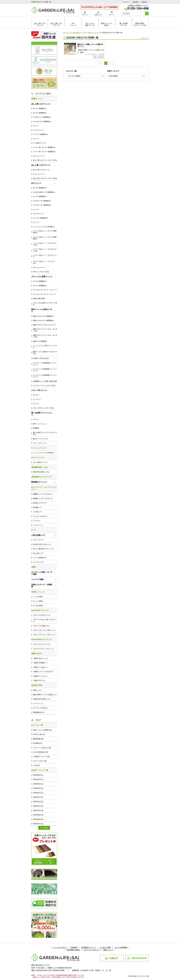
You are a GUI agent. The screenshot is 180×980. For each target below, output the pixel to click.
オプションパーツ (39, 156)
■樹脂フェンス (37, 99)
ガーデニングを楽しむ (40, 708)
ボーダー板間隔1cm (40, 109)
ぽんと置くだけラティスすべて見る (45, 178)
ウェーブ (36, 139)
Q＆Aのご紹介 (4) (39, 734)
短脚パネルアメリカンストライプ (44, 325)
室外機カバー (37, 507)
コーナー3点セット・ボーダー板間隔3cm (45, 238)
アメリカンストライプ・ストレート (45, 290)
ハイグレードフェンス (40, 358)
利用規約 (74, 947)
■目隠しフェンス (38, 592)
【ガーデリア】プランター (42, 644)
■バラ (33, 530)
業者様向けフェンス (39, 482)
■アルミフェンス (38, 457)
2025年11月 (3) (38, 806)
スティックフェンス (40, 443)
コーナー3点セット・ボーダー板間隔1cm (45, 232)
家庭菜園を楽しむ (39, 712)
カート (112, 13)
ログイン (126, 2)
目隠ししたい (37, 690)
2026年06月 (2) (38, 775)
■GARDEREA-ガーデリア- (42, 639)
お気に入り (98, 13)
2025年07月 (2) (38, 824)
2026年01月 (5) (38, 797)
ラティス (36, 404)
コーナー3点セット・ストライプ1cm (44, 262)
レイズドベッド (38, 525)
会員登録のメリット (88, 947)
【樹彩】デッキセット (40, 676)
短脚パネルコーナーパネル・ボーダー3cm (45, 336)
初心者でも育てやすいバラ (42, 544)
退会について (108, 950)
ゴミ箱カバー (37, 512)
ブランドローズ (38, 540)
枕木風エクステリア (40, 503)
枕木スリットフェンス (40, 439)
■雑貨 (33, 567)
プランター (37, 521)
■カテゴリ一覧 (37, 725)
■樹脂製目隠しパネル (40, 467)
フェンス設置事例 (121, 947)
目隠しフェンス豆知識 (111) (42, 730)
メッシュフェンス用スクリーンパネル (45, 346)
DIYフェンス (73, 24)
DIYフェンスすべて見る (41, 272)
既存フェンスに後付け (107, 24)
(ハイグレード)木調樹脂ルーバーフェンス (45, 364)
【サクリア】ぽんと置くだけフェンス (45, 620)
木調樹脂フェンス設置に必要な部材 (45, 381)
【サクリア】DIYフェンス (42, 615)
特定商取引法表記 (73, 950)
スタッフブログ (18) (40, 761)
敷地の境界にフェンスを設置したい (45, 695)
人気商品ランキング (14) (41, 757)
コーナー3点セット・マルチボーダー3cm (45, 250)
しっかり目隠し (38, 597)
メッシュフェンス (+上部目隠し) (44, 227)
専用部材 (36, 428)
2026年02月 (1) (38, 793)
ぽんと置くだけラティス (56, 24)
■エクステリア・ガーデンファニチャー (44, 488)
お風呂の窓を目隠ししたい (42, 699)
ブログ (36, 720)
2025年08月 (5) (38, 819)
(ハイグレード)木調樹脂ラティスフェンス (45, 376)
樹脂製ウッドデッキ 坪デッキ (43, 499)
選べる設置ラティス (124, 24)
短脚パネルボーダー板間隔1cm (43, 316)
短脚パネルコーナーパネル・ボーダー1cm (45, 330)
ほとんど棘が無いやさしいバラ (43, 549)
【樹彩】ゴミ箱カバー (40, 667)
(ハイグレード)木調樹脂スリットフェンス (45, 370)
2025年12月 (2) (38, 802)
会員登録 (135, 2)
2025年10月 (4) (38, 811)
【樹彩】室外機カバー (40, 663)
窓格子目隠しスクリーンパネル (140, 24)
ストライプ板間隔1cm (40, 134)
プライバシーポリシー (92, 950)
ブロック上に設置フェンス (90, 24)
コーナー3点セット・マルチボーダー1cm (45, 244)
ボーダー (36, 395)
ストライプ (37, 399)
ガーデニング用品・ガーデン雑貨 (42, 573)
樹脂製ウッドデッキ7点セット (43, 494)
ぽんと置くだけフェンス (40, 24)
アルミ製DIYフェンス (40, 462)
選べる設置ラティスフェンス (42, 414)
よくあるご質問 (105, 947)
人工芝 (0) (36, 765)
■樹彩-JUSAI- (37, 654)
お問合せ (144, 2)
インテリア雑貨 (37, 579)
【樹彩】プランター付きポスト (43, 672)
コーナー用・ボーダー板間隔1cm (44, 147)
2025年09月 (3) (38, 815)
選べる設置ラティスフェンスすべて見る (45, 433)
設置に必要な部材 (39, 298)
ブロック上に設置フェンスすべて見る (45, 304)
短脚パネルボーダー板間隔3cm (43, 320)
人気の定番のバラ (38, 535)
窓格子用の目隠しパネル (41, 472)
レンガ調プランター (40, 143)
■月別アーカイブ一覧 (40, 770)
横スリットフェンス (40, 424)
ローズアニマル (38, 562)
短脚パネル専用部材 (40, 341)
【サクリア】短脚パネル (41, 626)
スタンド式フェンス (39, 390)
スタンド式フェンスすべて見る (43, 408)
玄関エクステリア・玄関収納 (42, 586)
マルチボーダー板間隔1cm (42, 117)
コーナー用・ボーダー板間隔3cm (44, 152)
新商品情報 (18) (38, 739)
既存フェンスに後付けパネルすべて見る (45, 353)
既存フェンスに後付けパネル (42, 310)
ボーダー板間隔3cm (40, 113)
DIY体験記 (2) (38, 743)
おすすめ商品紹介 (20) (40, 752)
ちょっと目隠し (38, 601)
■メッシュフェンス (39, 448)
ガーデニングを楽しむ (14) (42, 748)
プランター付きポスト (40, 516)
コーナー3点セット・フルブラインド (45, 256)
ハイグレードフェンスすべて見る (44, 386)
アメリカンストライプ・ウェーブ (44, 294)
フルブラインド (38, 130)
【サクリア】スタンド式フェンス (44, 635)
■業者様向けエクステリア (41, 477)
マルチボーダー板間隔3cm (42, 122)
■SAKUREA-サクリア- (40, 610)
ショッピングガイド (60, 947)
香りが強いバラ (38, 553)
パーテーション (38, 703)
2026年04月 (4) (38, 784)
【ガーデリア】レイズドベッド (43, 649)
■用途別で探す (37, 685)
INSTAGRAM (137, 958)
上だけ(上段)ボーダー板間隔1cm (44, 192)
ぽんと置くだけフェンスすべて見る (45, 160)
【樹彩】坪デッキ (39, 681)
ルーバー (36, 126)
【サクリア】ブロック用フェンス (44, 630)
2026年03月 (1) (38, 788)
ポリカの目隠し (38, 606)
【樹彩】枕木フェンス (40, 658)
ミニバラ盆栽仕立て (40, 558)
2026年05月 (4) (38, 779)
